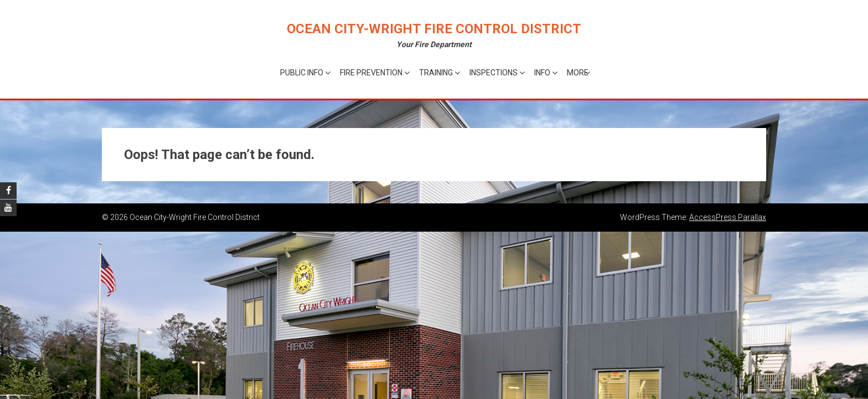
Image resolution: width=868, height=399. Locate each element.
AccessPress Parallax (728, 217)
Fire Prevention (371, 73)
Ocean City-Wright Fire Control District (434, 29)
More (578, 73)
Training (436, 73)
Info (542, 73)
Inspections (494, 73)
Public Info (302, 73)
